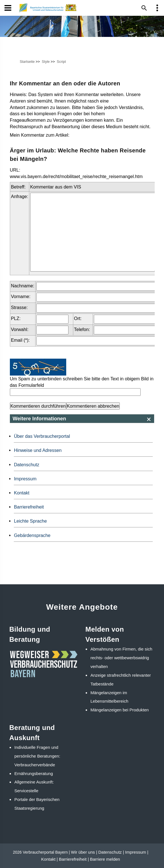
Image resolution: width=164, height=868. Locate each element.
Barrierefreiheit (29, 507)
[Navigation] (8, 8)
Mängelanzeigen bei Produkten (120, 710)
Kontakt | (49, 859)
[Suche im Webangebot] (144, 8)
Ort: (78, 318)
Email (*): (20, 340)
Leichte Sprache (30, 521)
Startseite (27, 62)
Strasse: (19, 307)
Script (61, 62)
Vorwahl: (20, 329)
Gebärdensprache (32, 535)
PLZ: (16, 318)
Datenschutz (26, 465)
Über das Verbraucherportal (42, 436)
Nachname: (23, 286)
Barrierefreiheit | (74, 859)
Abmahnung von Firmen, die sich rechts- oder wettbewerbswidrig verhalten (121, 658)
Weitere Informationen (39, 419)
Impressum (25, 479)
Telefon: (82, 329)
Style (46, 62)
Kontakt (22, 493)
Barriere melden (105, 859)
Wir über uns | (84, 852)
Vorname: (21, 296)
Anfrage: (20, 196)
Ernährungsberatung (34, 773)
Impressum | (137, 852)
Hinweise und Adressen (38, 450)
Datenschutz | (111, 852)
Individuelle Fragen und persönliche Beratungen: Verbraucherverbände (37, 756)
